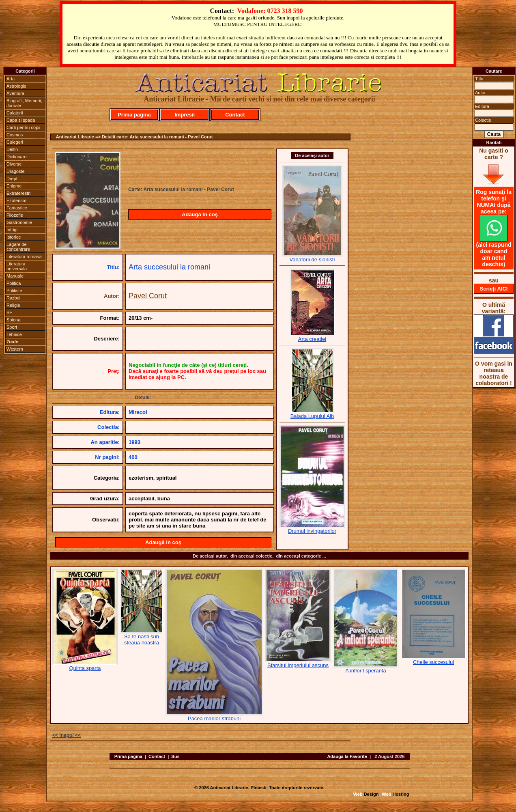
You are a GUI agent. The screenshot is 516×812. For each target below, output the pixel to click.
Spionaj (14, 320)
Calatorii (15, 113)
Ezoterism (16, 200)
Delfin (12, 149)
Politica (14, 283)
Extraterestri (18, 193)
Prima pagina (128, 756)
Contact (235, 115)
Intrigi (12, 230)
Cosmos (15, 135)
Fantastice (17, 208)
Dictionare (17, 157)
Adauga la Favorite (347, 756)
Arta (11, 79)
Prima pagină (134, 115)
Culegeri (15, 142)
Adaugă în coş (200, 214)
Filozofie (15, 215)
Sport (12, 327)
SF (9, 312)
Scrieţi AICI (494, 289)
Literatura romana (24, 256)
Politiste (14, 291)
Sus (175, 756)
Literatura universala (17, 266)
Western (15, 349)
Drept (12, 179)
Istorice (14, 237)
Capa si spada (21, 120)
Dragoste (16, 171)
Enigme (14, 186)
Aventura (15, 93)
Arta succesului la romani (169, 267)
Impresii (185, 115)
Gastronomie (19, 222)
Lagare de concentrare (18, 247)
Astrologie (16, 86)
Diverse (14, 164)
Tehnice (14, 334)
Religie (13, 305)
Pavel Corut (148, 296)
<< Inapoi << (67, 735)
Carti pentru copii (23, 127)
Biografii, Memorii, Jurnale (24, 103)
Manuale (15, 276)
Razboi (13, 298)
